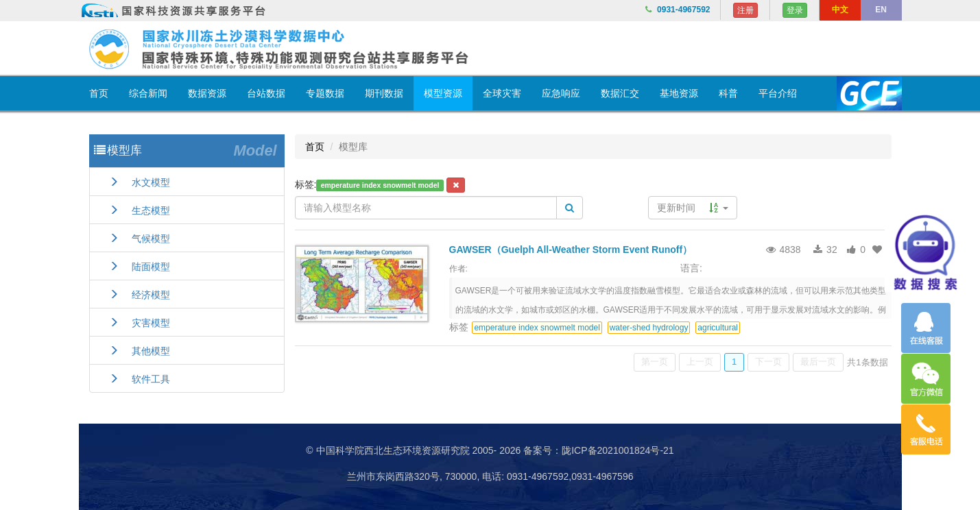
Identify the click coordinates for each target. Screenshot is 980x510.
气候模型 (140, 239)
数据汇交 (620, 93)
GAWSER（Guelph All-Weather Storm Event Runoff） (571, 250)
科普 (728, 93)
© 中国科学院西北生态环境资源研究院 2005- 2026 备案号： (434, 450)
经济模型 (140, 295)
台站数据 (266, 93)
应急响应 (561, 93)
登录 (795, 10)
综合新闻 (148, 93)
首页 (99, 93)
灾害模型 (140, 323)
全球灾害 (502, 93)
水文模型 (140, 182)
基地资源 (679, 93)
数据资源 (207, 93)
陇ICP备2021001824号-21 (618, 450)
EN (881, 10)
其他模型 (140, 351)
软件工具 (140, 379)
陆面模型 (140, 267)
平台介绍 (778, 93)
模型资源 (443, 93)
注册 (745, 10)
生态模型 (140, 210)
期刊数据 (384, 93)
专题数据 (325, 93)
